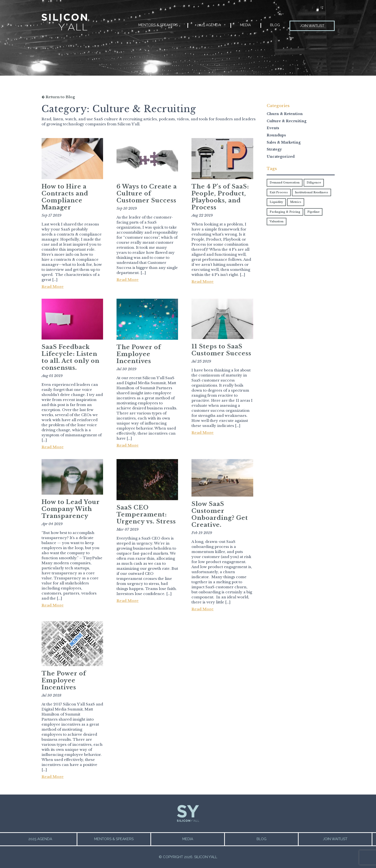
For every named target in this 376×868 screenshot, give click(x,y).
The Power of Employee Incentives (139, 354)
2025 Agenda (209, 25)
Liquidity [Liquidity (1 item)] (276, 202)
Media (245, 25)
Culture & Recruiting (287, 121)
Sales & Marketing (284, 142)
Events (273, 128)
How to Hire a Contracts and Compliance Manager (65, 197)
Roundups (276, 135)
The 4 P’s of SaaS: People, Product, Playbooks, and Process (220, 197)
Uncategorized (281, 157)
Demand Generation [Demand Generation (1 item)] (285, 182)
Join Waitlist (312, 26)
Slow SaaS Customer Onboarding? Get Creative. (220, 514)
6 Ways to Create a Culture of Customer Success (147, 193)
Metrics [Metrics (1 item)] (296, 202)
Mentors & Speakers (158, 25)
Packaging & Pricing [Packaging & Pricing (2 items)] (285, 212)
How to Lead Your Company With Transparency (71, 509)
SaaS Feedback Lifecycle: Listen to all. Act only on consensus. (71, 357)
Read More (53, 287)
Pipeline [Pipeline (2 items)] (313, 212)
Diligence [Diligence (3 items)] (314, 182)
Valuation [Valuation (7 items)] (277, 221)
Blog (275, 25)
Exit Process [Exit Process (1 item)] (279, 192)
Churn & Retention (285, 114)
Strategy (274, 149)
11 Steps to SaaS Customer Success (221, 350)
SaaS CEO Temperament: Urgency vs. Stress (146, 514)
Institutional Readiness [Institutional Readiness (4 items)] (311, 192)
